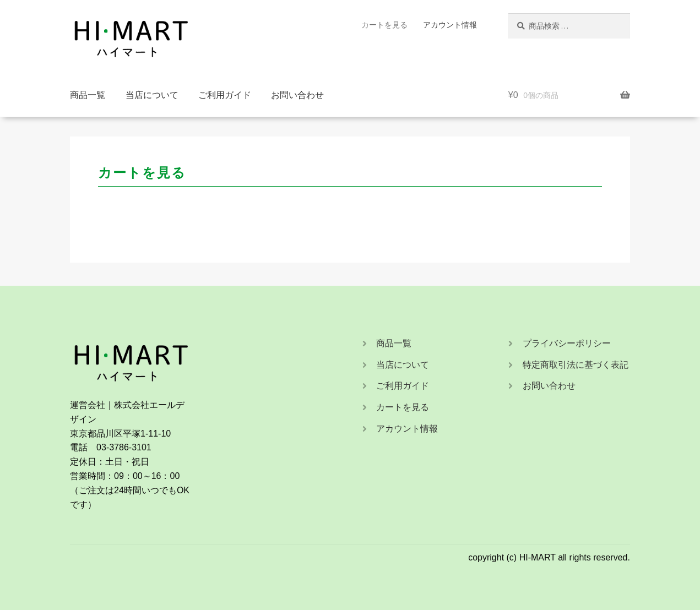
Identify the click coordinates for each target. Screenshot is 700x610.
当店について (152, 95)
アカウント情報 (450, 25)
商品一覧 (88, 95)
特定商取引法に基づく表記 (576, 365)
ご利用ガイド (225, 95)
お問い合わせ (297, 95)
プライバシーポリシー (567, 343)
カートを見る (384, 25)
